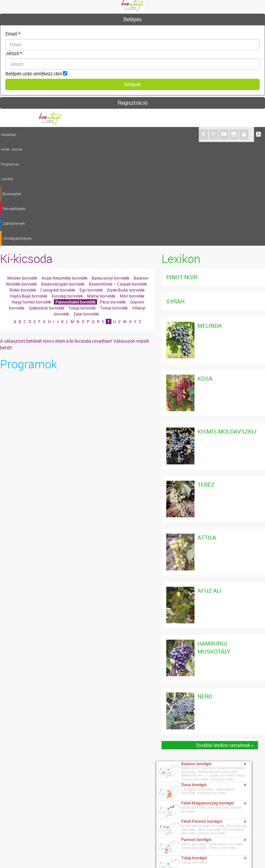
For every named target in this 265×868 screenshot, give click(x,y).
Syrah (175, 198)
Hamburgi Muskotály (214, 544)
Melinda (210, 222)
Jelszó (14, 53)
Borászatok (87, 134)
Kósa (205, 275)
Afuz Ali (209, 487)
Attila (207, 434)
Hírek (22, 134)
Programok (51, 134)
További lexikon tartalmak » (225, 641)
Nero (205, 593)
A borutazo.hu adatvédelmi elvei (154, 854)
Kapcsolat (12, 853)
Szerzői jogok (102, 854)
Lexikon (68, 134)
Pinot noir (182, 173)
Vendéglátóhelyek (167, 134)
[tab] (132, 20)
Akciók (34, 134)
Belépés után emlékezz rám (34, 74)
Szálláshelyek (138, 134)
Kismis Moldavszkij (227, 328)
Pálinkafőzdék (112, 134)
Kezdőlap (8, 134)
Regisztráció (133, 103)
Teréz (206, 381)
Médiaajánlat (69, 854)
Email (13, 34)
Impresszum (39, 854)
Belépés (132, 19)
